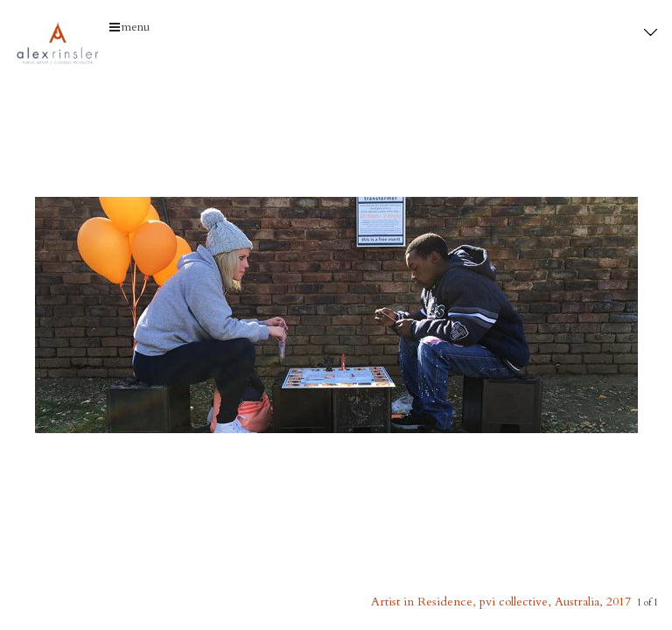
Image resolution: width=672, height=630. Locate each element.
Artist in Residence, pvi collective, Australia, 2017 (501, 602)
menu (129, 27)
